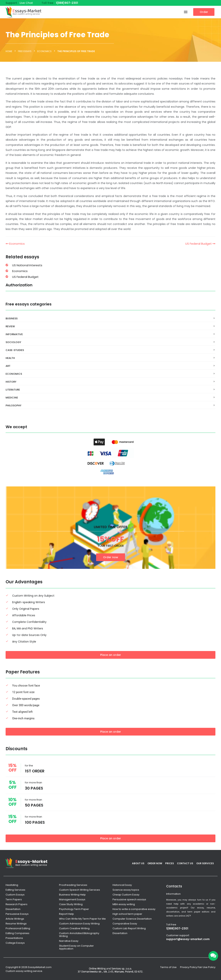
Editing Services (15, 890)
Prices (170, 863)
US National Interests (27, 265)
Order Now (155, 863)
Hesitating (12, 885)
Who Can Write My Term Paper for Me (82, 919)
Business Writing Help (72, 895)
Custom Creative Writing (74, 928)
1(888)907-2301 (67, 3)
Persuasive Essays (17, 914)
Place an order (111, 655)
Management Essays (72, 899)
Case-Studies (15, 350)
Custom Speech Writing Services (80, 890)
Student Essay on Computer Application (76, 947)
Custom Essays (15, 895)
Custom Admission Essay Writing (79, 924)
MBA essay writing (124, 904)
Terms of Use (168, 967)
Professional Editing (18, 928)
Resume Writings (16, 924)
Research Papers (17, 904)
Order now (111, 557)
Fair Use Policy (207, 967)
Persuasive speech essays (129, 899)
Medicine (12, 398)
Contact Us (185, 863)
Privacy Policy (189, 967)
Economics (15, 244)
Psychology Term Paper (74, 909)
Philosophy (14, 405)
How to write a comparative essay (134, 909)
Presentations (14, 938)
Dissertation (13, 909)
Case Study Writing (71, 904)
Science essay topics (126, 890)
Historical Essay (122, 885)
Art (8, 366)
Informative (14, 334)
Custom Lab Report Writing (129, 928)
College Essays (15, 943)
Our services (205, 863)
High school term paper (127, 914)
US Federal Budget (200, 244)
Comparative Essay (125, 924)
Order (204, 12)
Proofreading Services (73, 885)
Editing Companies (17, 933)
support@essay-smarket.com (188, 939)
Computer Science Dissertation (132, 919)
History (11, 382)
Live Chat (26, 3)
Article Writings (15, 919)
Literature (13, 390)
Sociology (13, 342)
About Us (138, 863)
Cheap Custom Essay (126, 895)
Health (10, 358)
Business (12, 318)
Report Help (66, 914)
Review (10, 326)
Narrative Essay (69, 941)
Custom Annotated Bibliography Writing (79, 935)
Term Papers (14, 899)
